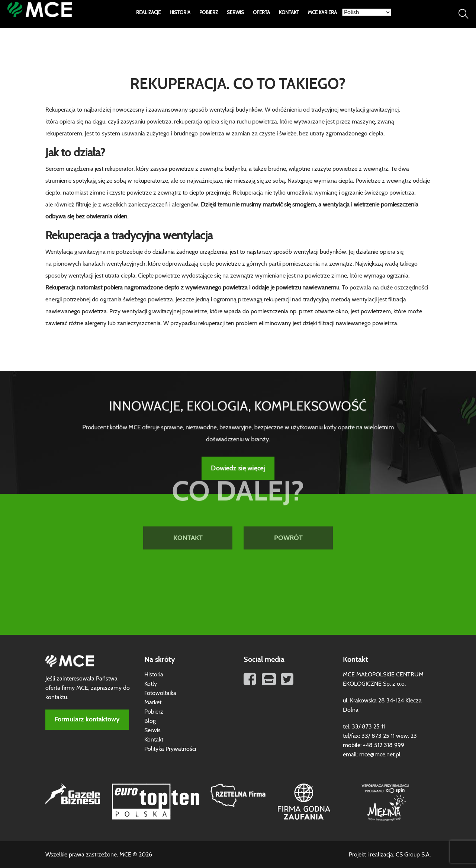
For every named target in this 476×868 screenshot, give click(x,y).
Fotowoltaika (160, 693)
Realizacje (148, 13)
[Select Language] (367, 12)
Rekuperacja (248, 193)
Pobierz (209, 13)
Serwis (235, 13)
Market (153, 702)
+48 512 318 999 (384, 745)
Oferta (261, 13)
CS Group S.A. (413, 855)
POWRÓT (288, 504)
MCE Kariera (322, 13)
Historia (180, 13)
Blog (150, 721)
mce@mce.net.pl (380, 755)
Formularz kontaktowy (87, 720)
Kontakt (289, 13)
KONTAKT (188, 504)
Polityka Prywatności (170, 749)
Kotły (151, 684)
